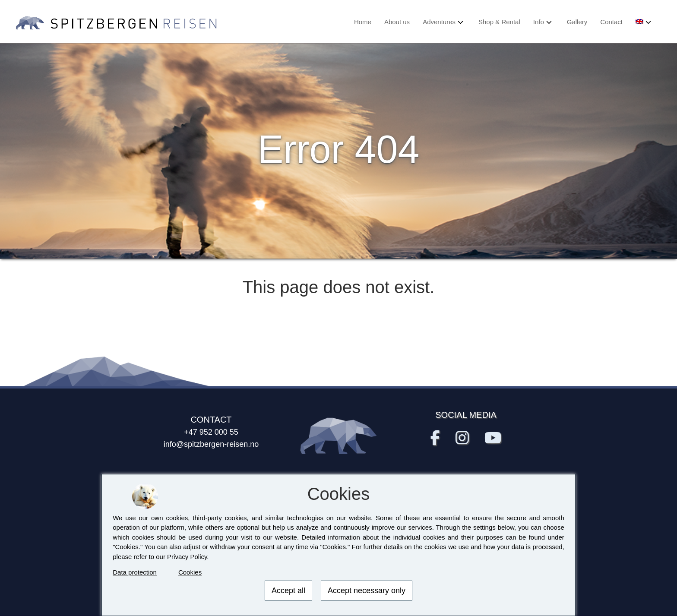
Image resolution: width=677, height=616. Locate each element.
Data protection (135, 572)
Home (363, 22)
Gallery (577, 22)
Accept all (288, 591)
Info (539, 22)
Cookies (190, 572)
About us (397, 22)
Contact (611, 22)
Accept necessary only (367, 591)
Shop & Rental (499, 22)
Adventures (439, 22)
